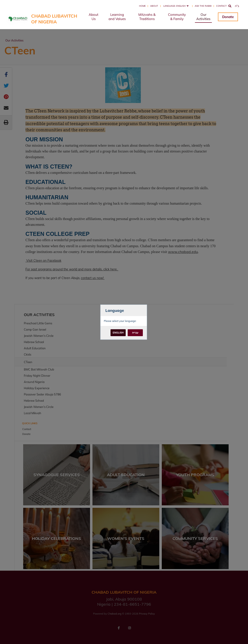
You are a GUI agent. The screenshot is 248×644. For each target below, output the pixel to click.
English (118, 333)
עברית (135, 333)
